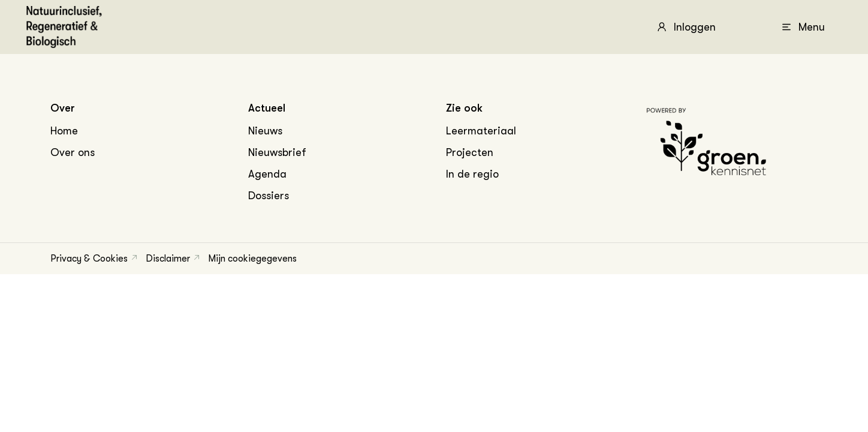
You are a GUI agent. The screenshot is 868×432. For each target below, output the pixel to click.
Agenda (267, 174)
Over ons (73, 152)
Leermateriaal (481, 131)
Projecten (470, 152)
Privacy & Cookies (89, 259)
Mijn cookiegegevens (252, 259)
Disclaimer (168, 259)
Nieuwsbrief (277, 152)
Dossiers (269, 196)
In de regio (472, 174)
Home (64, 131)
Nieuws (265, 131)
